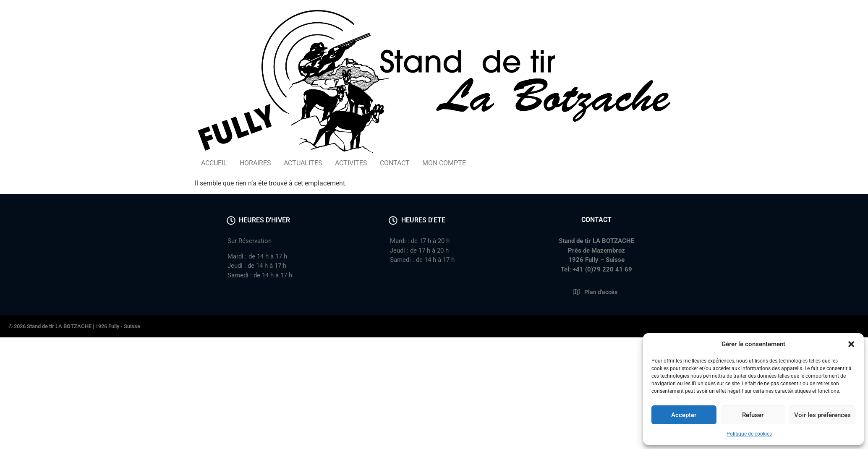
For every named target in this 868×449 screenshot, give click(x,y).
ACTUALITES (303, 163)
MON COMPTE (444, 163)
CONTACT (395, 163)
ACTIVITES (351, 163)
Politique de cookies (749, 434)
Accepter (684, 415)
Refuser (753, 415)
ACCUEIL (214, 163)
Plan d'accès (601, 292)
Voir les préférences (822, 415)
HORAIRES (255, 163)
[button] (851, 344)
